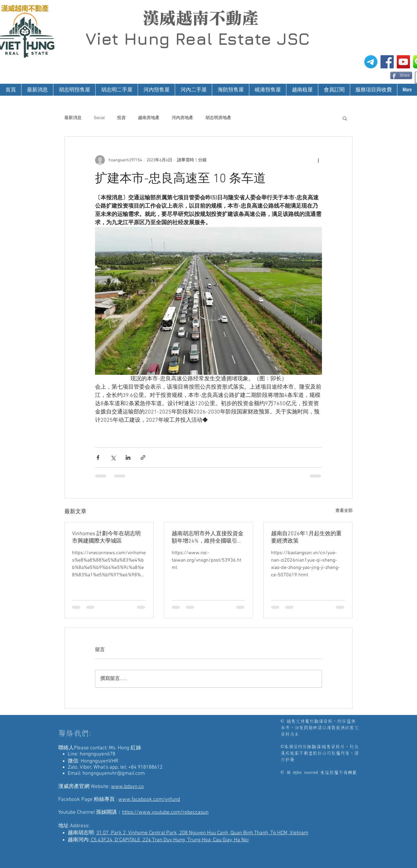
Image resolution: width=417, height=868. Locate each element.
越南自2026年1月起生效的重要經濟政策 (306, 538)
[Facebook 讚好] (379, 75)
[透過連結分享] (143, 457)
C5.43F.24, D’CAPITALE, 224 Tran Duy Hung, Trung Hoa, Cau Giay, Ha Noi (169, 840)
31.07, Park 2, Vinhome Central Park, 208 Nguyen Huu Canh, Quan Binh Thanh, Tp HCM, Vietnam (202, 833)
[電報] (371, 62)
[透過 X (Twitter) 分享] (113, 457)
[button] (345, 118)
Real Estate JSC (242, 39)
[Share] (401, 75)
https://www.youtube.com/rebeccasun (165, 812)
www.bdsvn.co (127, 787)
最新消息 (73, 118)
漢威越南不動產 (201, 18)
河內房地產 (182, 118)
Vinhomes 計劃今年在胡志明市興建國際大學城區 (106, 538)
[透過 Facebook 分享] (98, 457)
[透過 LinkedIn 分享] (128, 457)
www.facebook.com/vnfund (149, 800)
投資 (121, 118)
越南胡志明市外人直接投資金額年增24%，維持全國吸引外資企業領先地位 (208, 538)
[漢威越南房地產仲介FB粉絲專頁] (387, 62)
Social (99, 118)
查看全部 (344, 511)
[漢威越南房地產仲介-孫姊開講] (403, 62)
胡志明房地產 (218, 118)
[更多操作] (318, 160)
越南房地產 (149, 118)
